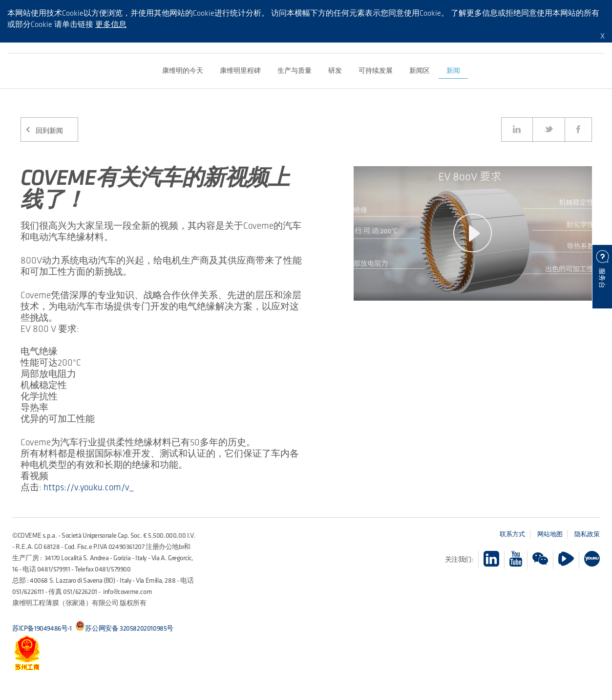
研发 (335, 71)
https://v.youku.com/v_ (88, 487)
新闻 (453, 71)
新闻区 (420, 71)
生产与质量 (295, 71)
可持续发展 (376, 71)
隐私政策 (587, 534)
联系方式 (512, 534)
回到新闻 (49, 131)
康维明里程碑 (240, 71)
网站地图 (550, 534)
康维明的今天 (183, 71)
